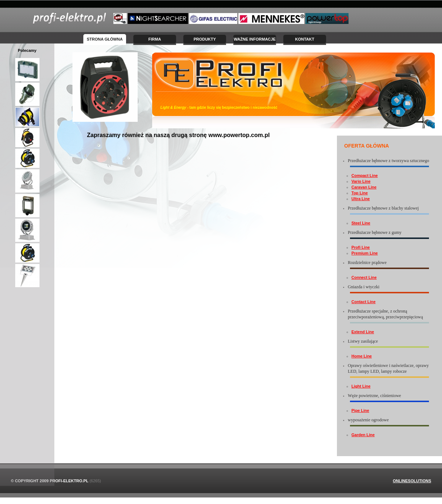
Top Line (360, 193)
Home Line (362, 356)
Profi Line (361, 247)
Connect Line (364, 277)
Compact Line (365, 175)
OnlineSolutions (412, 481)
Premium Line (365, 253)
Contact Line (364, 302)
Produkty (205, 39)
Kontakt (305, 39)
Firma (155, 39)
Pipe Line (360, 410)
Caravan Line (364, 187)
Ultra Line (361, 199)
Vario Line (361, 181)
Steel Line (361, 223)
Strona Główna (105, 39)
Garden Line (363, 435)
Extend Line (363, 332)
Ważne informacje (255, 39)
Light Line (361, 386)
